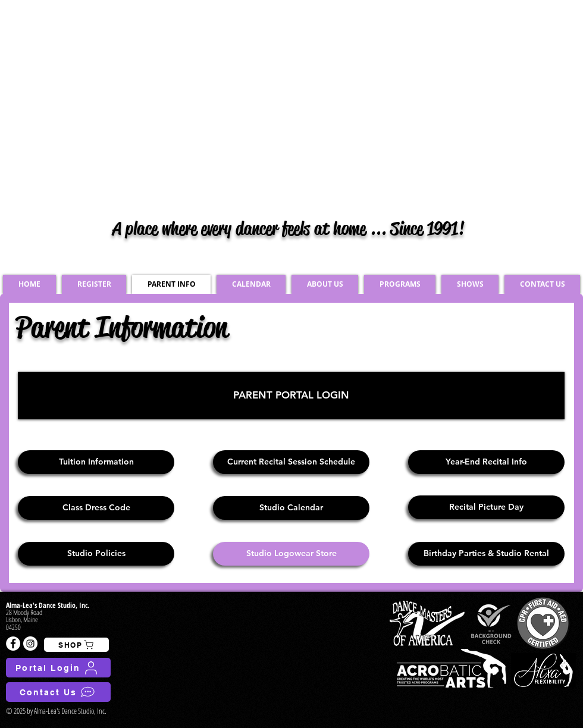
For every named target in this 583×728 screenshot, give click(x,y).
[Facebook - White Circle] (13, 644)
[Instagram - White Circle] (30, 644)
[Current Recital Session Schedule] (291, 462)
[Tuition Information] (96, 462)
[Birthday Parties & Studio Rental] (486, 554)
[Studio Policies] (96, 554)
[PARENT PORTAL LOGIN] (291, 396)
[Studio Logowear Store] (291, 554)
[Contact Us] (58, 692)
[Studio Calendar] (291, 508)
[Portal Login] (58, 668)
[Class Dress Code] (96, 508)
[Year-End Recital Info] (486, 462)
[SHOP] (76, 645)
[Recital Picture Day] (486, 507)
